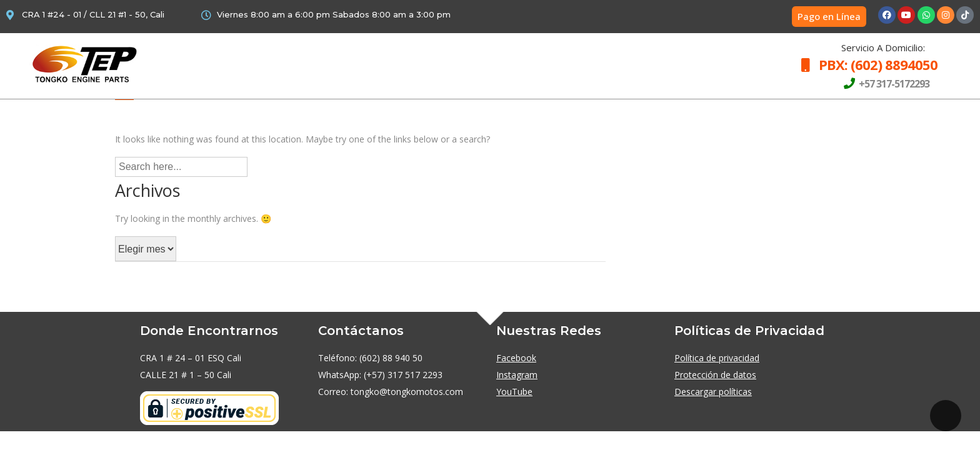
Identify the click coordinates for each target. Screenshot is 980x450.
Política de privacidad (717, 358)
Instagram (517, 375)
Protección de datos (715, 375)
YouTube (514, 392)
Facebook (516, 358)
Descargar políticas (713, 392)
